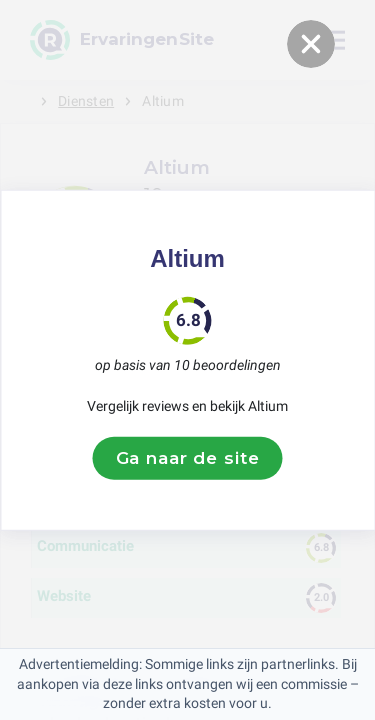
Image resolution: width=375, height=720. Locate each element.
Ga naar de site (188, 458)
